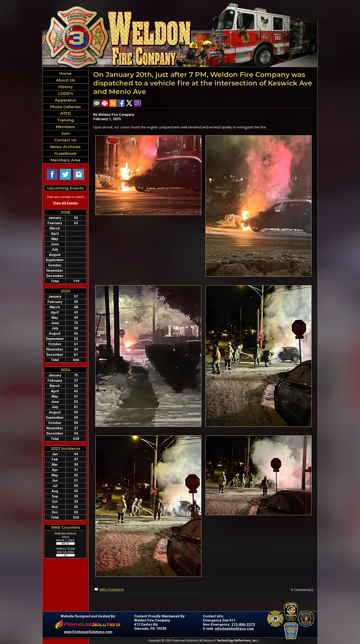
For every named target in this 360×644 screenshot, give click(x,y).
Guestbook (66, 153)
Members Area (65, 160)
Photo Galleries (65, 107)
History (66, 87)
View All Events (65, 203)
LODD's (66, 93)
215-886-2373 (243, 624)
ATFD (66, 113)
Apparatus (65, 100)
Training (66, 120)
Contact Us (65, 140)
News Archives (65, 147)
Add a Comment (111, 589)
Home (65, 73)
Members (65, 127)
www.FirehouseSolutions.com (88, 632)
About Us (65, 80)
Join (66, 133)
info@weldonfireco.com (234, 629)
